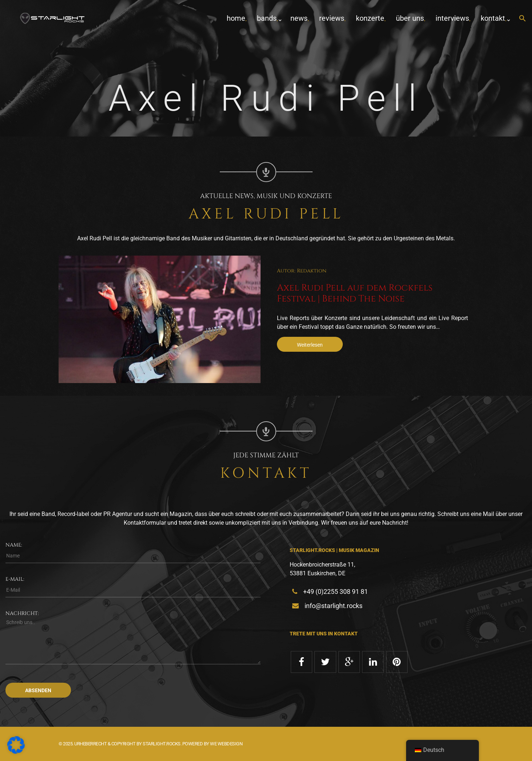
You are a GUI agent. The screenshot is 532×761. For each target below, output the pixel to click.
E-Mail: (15, 579)
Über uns (410, 18)
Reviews (332, 18)
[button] (523, 19)
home (236, 18)
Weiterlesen (310, 345)
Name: (14, 545)
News (299, 18)
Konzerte (370, 18)
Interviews (452, 18)
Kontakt (493, 18)
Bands (267, 18)
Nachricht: (22, 613)
